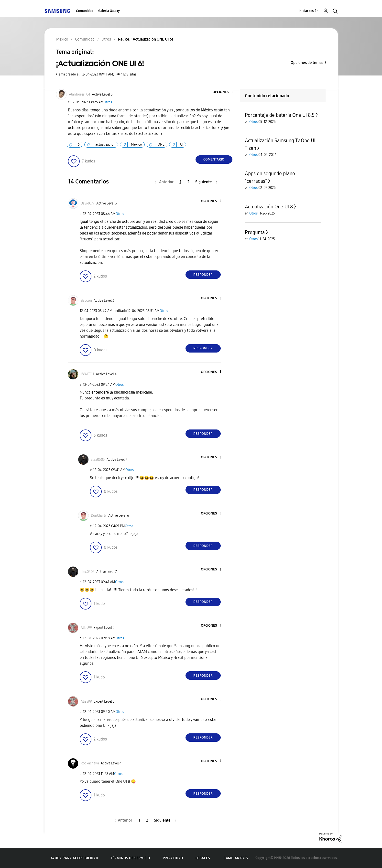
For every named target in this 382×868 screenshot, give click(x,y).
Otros (108, 102)
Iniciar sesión (309, 11)
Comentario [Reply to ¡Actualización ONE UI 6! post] (214, 159)
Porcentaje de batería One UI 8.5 (280, 115)
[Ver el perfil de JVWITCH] (87, 374)
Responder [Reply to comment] (203, 275)
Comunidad (85, 11)
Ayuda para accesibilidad (74, 858)
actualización (105, 145)
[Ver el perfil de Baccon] (86, 301)
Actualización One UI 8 (269, 207)
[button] (224, 92)
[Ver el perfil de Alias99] (86, 628)
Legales (203, 858)
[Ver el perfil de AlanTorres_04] (80, 94)
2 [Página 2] (188, 182)
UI (182, 145)
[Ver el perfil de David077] (88, 203)
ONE (161, 145)
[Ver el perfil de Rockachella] (90, 763)
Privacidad (173, 858)
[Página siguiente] (206, 182)
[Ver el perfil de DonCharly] (99, 516)
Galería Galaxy (109, 11)
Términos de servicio (130, 858)
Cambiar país (236, 858)
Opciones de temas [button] (307, 63)
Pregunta (255, 232)
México (136, 145)
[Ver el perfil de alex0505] (98, 460)
